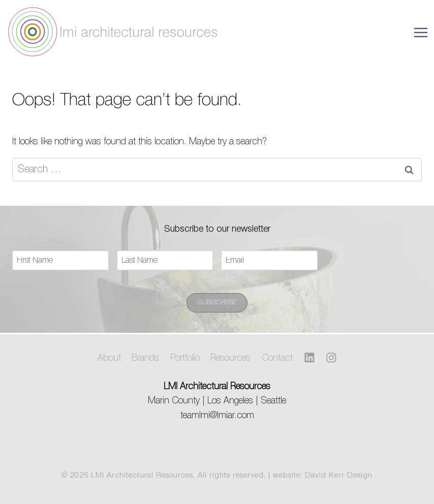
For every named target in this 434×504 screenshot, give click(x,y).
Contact (277, 358)
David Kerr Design (339, 476)
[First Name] (60, 260)
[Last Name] (165, 260)
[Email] (269, 260)
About (109, 358)
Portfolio (185, 358)
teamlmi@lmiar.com (217, 416)
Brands (145, 358)
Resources (230, 358)
